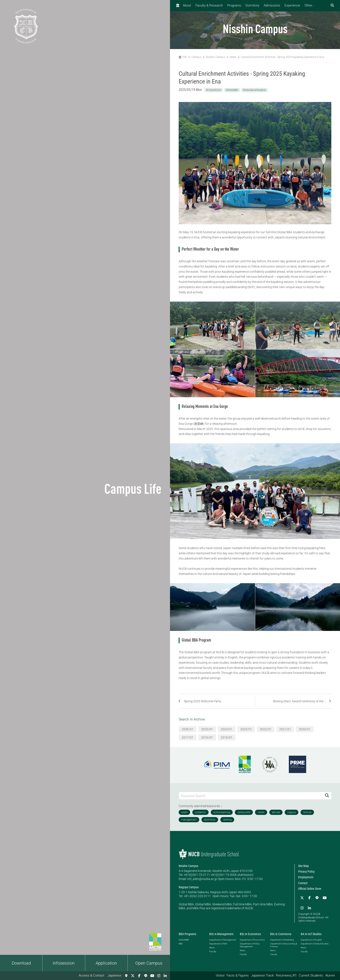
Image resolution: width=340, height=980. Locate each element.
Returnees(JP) (286, 975)
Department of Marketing (282, 939)
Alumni (330, 975)
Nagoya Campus (189, 887)
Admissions (272, 5)
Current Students (311, 975)
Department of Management (223, 939)
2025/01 (207, 729)
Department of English (311, 939)
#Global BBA (232, 90)
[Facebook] (139, 976)
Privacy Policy (306, 872)
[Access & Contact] (126, 976)
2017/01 (188, 737)
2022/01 (266, 729)
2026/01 (188, 729)
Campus (196, 57)
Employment (306, 877)
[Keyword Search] (251, 796)
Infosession (64, 963)
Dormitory (252, 5)
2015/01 (227, 737)
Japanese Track (262, 975)
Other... (310, 5)
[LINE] (146, 976)
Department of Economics (252, 939)
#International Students (254, 90)
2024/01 (227, 729)
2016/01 (207, 737)
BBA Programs (187, 933)
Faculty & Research (209, 5)
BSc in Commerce (281, 933)
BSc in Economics (250, 933)
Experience (292, 5)
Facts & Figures (238, 975)
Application (106, 963)
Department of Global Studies (315, 943)
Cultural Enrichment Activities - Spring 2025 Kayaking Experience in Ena (282, 57)
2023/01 (246, 729)
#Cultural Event (213, 90)
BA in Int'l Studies (311, 933)
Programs (234, 5)
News (233, 57)
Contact (303, 883)
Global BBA (184, 939)
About (187, 5)
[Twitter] (133, 976)
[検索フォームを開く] (332, 6)
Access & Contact (92, 975)
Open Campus (149, 963)
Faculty (213, 950)
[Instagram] (159, 976)
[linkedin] (165, 976)
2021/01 (285, 729)
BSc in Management (221, 933)
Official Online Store (310, 889)
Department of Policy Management (250, 944)
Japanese (114, 975)
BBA (181, 943)
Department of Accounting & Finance (284, 944)
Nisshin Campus (215, 57)
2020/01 (305, 729)
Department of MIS (218, 943)
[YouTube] (152, 976)
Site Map (303, 866)
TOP (183, 57)
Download (21, 963)
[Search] (327, 796)
